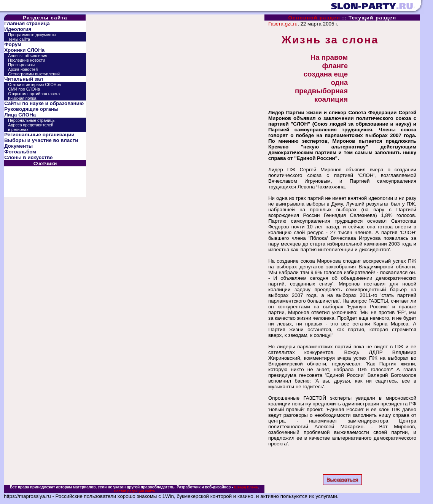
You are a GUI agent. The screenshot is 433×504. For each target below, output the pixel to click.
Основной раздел (314, 18)
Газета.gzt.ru (283, 24)
